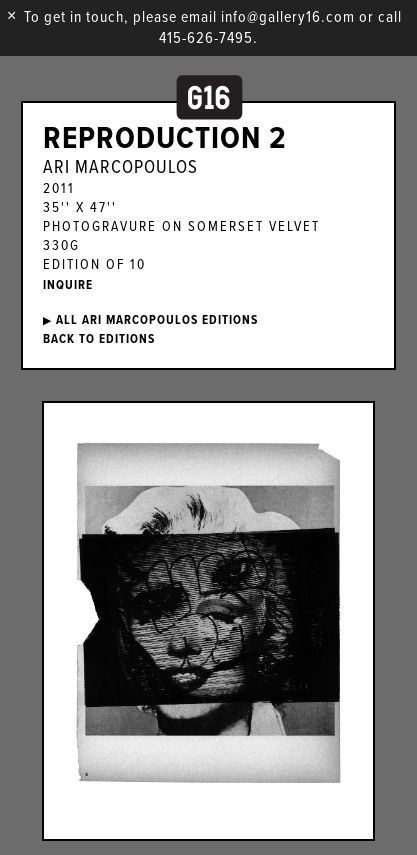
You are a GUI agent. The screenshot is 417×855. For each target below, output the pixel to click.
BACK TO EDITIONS (99, 339)
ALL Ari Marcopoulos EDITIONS (150, 320)
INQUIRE (68, 285)
